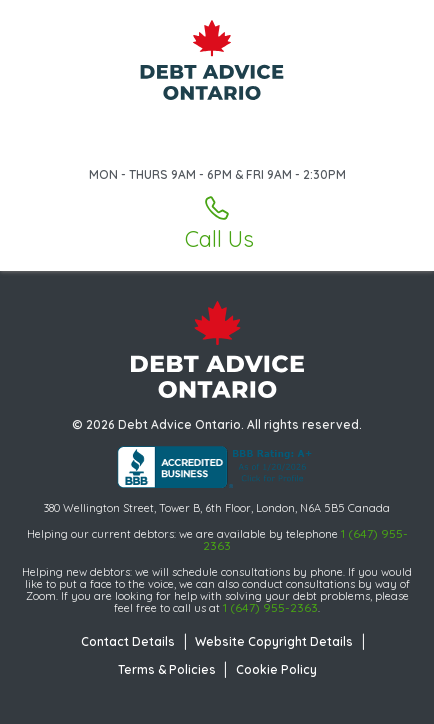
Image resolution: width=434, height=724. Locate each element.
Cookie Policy (276, 669)
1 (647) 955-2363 (270, 607)
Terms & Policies (167, 669)
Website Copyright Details (274, 641)
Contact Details (128, 641)
